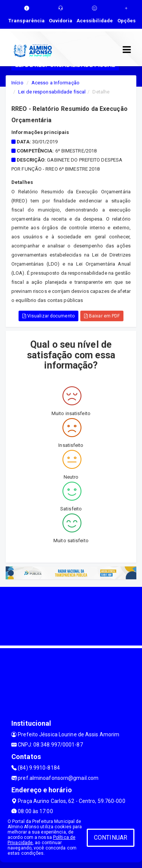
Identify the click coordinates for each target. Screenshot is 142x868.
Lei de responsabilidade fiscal (52, 92)
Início (17, 83)
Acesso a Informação (55, 83)
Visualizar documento (48, 316)
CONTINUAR (111, 838)
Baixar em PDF (102, 316)
